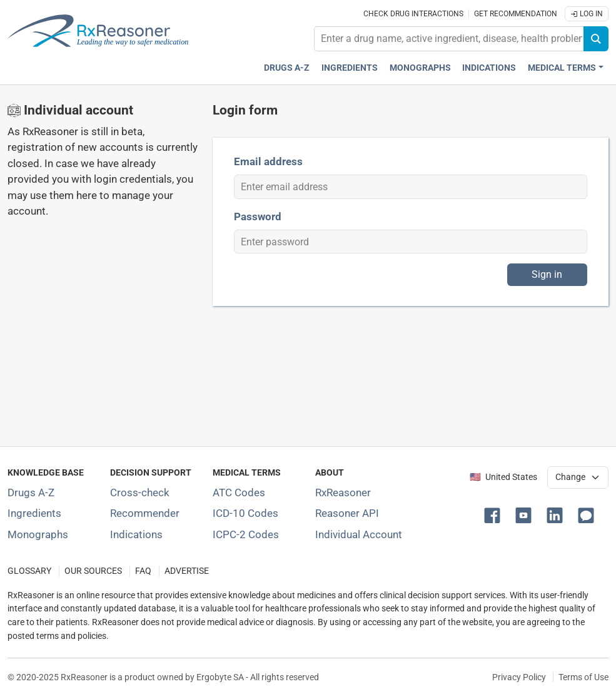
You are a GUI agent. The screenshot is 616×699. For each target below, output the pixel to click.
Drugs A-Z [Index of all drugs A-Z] (31, 492)
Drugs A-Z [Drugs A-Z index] (287, 68)
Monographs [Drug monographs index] (420, 68)
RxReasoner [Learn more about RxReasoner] (343, 492)
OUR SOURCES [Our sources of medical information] (93, 571)
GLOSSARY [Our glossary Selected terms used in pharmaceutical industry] (29, 571)
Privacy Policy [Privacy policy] (519, 677)
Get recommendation (516, 14)
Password (258, 217)
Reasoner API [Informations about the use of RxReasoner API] (347, 513)
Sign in (547, 274)
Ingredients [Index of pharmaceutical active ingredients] (34, 513)
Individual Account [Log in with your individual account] (359, 534)
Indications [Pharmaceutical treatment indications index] (489, 68)
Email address (268, 161)
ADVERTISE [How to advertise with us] (187, 571)
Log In (587, 14)
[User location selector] (578, 477)
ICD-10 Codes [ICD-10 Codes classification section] (245, 513)
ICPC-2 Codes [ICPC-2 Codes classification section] (246, 534)
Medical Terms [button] (562, 68)
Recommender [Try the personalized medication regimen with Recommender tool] (145, 513)
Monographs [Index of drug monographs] (38, 534)
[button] (495, 514)
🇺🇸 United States (503, 477)
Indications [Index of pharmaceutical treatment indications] (136, 534)
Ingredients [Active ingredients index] (350, 68)
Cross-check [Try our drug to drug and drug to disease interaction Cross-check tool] (140, 492)
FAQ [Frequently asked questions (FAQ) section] (143, 571)
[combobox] (449, 39)
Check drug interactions (413, 14)
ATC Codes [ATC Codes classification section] (239, 492)
